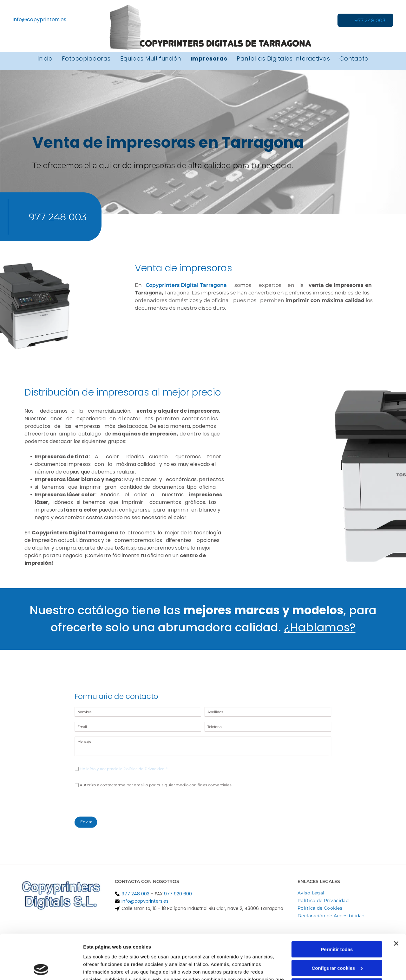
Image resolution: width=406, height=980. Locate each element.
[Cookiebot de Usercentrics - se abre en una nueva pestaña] (41, 968)
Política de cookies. (130, 950)
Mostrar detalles (102, 967)
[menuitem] (45, 58)
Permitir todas (337, 905)
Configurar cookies (337, 923)
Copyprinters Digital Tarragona (186, 285)
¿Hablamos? (320, 627)
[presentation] (138, 789)
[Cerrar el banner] (396, 899)
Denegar (337, 942)
